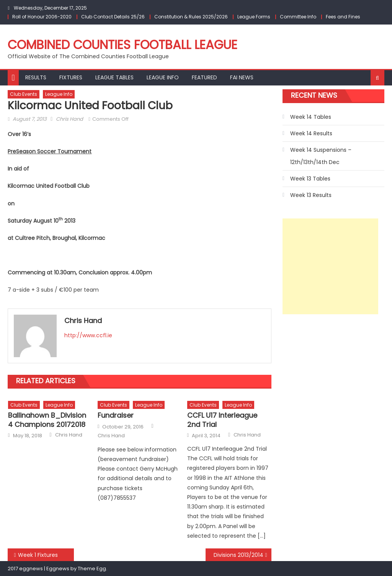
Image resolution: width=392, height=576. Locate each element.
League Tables (114, 77)
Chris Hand (69, 119)
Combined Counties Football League (122, 45)
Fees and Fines (343, 17)
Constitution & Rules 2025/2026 (191, 17)
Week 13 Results (311, 195)
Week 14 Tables (311, 117)
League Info (163, 77)
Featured (204, 77)
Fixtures (71, 77)
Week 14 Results (311, 133)
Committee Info (298, 17)
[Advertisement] (330, 266)
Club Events (24, 94)
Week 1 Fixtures (38, 555)
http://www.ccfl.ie (88, 335)
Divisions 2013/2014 (238, 555)
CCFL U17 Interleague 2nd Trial (222, 420)
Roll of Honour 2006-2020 (42, 17)
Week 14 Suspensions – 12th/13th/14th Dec (321, 156)
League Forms (254, 17)
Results (36, 77)
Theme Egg (92, 569)
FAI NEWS (242, 77)
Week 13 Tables (310, 179)
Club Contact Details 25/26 (113, 17)
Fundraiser (116, 415)
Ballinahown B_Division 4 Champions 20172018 (47, 420)
